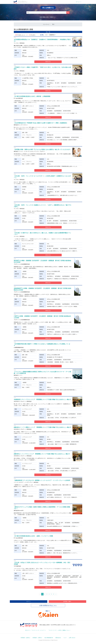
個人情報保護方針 (49, 638)
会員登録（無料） (67, 601)
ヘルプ (65, 638)
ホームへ (78, 2)
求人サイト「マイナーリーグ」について (35, 630)
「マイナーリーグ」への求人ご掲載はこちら (58, 630)
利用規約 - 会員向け (25, 638)
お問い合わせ (72, 638)
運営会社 (58, 638)
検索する (68, 13)
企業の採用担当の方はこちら (48, 605)
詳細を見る (48, 62)
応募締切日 (52, 35)
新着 (46, 35)
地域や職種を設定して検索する (47, 17)
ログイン (29, 601)
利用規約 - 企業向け (37, 638)
